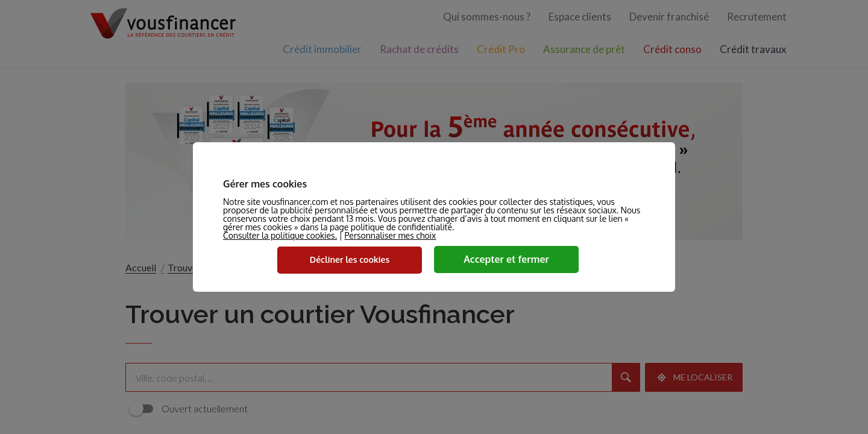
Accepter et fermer (506, 259)
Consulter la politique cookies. (280, 235)
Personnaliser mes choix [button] (390, 236)
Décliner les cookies (350, 259)
